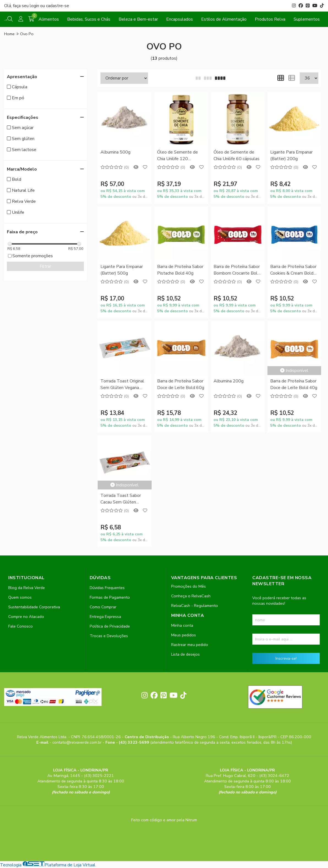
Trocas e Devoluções (109, 636)
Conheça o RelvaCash (191, 596)
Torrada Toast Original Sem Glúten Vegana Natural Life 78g (122, 385)
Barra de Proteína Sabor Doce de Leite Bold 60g (181, 384)
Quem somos (20, 597)
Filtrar (45, 266)
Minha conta (182, 625)
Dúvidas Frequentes (107, 588)
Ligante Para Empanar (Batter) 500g (122, 270)
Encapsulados (180, 19)
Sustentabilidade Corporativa (34, 607)
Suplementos (307, 19)
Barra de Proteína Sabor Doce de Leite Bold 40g (294, 384)
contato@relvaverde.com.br (77, 742)
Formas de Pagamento (110, 597)
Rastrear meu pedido (190, 645)
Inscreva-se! (286, 658)
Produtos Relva (270, 19)
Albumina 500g (115, 152)
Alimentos (49, 19)
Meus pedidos (184, 635)
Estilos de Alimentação (224, 19)
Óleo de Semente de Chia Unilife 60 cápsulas (237, 155)
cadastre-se (58, 6)
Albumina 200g (229, 381)
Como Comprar (103, 607)
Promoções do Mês (188, 586)
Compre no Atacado (26, 617)
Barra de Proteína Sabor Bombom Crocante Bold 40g (237, 270)
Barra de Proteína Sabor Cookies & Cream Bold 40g (293, 270)
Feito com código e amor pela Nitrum (164, 820)
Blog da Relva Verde (27, 588)
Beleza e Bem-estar (138, 19)
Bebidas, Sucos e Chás (89, 19)
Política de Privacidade (110, 626)
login (35, 6)
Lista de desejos (185, 654)
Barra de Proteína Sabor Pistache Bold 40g (180, 270)
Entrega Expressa (105, 617)
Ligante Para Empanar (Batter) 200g (291, 155)
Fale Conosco (20, 626)
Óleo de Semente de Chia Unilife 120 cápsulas (177, 156)
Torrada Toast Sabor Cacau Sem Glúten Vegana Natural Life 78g (124, 499)
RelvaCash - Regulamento (195, 606)
